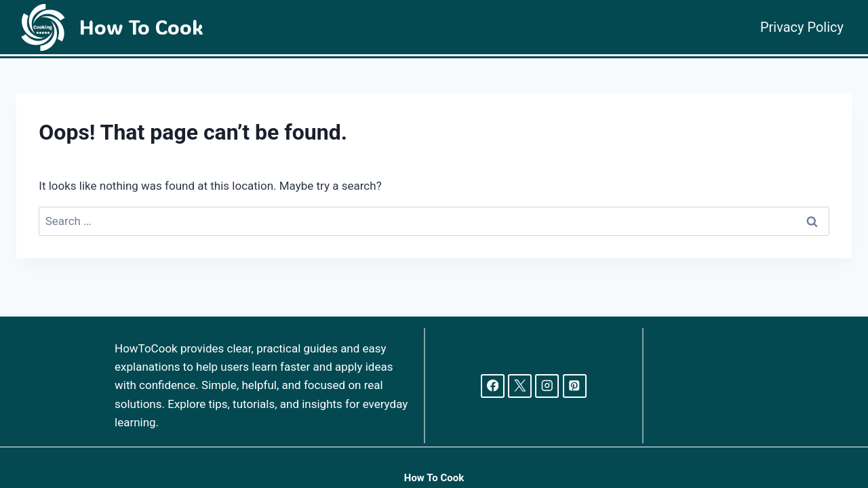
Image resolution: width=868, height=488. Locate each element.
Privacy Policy (802, 27)
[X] (520, 386)
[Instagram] (547, 386)
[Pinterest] (575, 386)
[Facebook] (493, 386)
